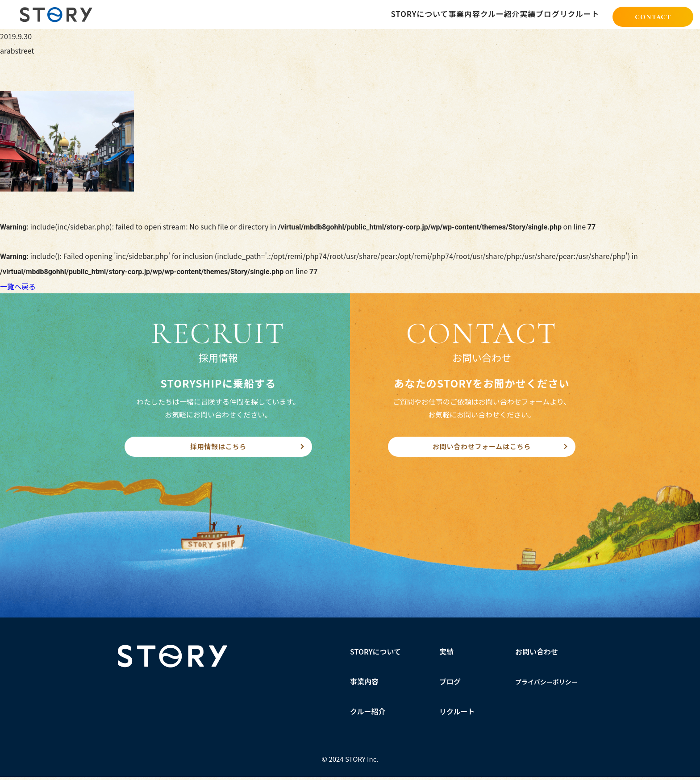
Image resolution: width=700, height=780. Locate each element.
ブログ (450, 684)
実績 (446, 655)
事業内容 (364, 684)
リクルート (457, 714)
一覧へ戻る (18, 286)
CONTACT (653, 15)
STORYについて (376, 655)
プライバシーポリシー (546, 685)
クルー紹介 (368, 714)
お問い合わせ (537, 655)
